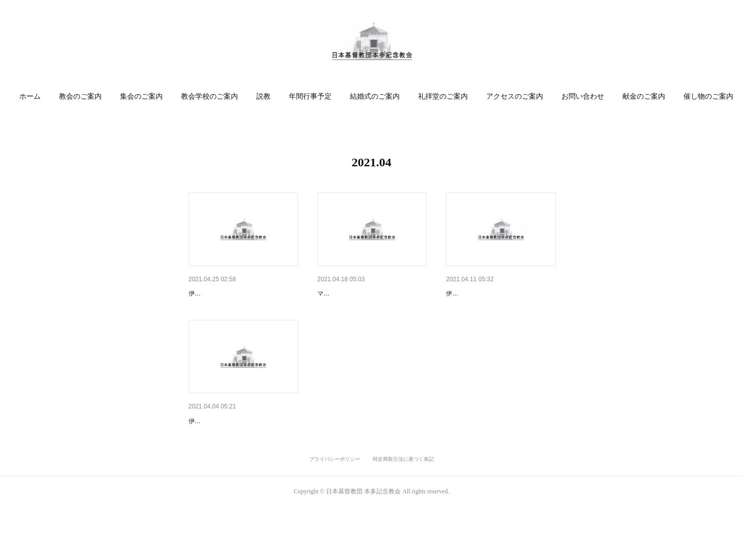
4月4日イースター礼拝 (225, 448)
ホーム (30, 96)
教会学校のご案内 (210, 96)
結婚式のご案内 (375, 96)
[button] (30, 97)
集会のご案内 (141, 96)
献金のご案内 (644, 96)
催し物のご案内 (708, 96)
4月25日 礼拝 (212, 293)
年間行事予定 (310, 96)
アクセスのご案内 (515, 96)
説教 (263, 96)
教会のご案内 (80, 96)
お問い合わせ (583, 96)
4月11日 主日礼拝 (477, 293)
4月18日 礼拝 (341, 293)
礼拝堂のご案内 (443, 96)
